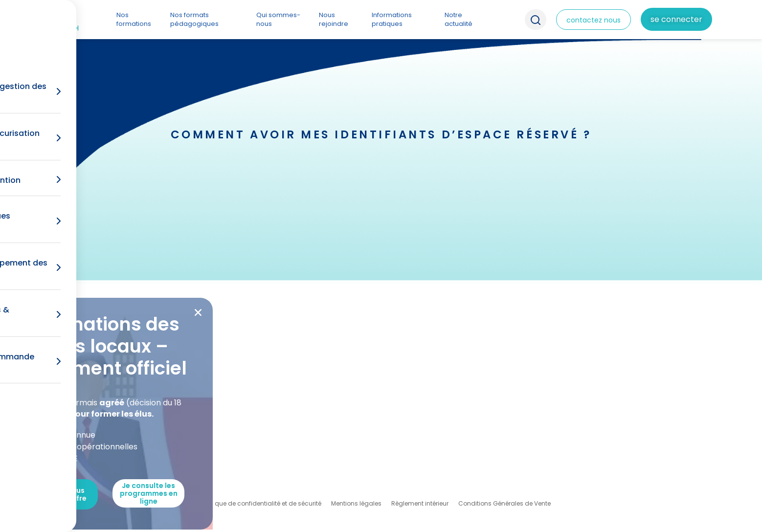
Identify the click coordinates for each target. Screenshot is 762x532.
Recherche (536, 20)
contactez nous (594, 20)
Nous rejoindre (334, 19)
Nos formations (134, 19)
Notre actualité (459, 19)
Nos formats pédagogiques (194, 19)
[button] (198, 312)
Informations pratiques (392, 19)
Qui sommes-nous (278, 19)
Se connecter (676, 19)
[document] (381, 266)
